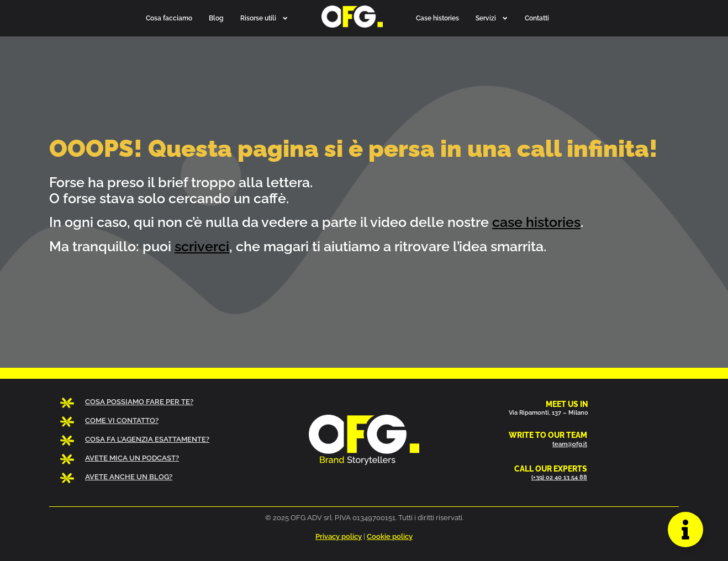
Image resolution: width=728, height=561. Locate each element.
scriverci (202, 246)
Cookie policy (390, 536)
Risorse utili (264, 18)
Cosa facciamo (169, 18)
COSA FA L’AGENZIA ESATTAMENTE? (147, 439)
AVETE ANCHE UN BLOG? (129, 477)
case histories (536, 222)
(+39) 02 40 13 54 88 (559, 477)
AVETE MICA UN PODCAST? (132, 458)
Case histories (437, 18)
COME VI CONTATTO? (122, 420)
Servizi (492, 18)
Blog (216, 18)
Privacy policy (339, 536)
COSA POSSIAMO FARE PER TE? (139, 402)
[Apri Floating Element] (685, 530)
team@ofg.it (570, 444)
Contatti (537, 18)
